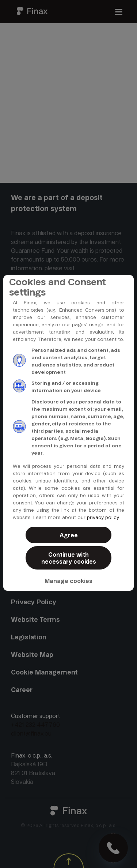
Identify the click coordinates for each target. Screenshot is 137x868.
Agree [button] (69, 535)
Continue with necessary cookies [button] (69, 558)
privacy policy (103, 517)
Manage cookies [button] (68, 581)
